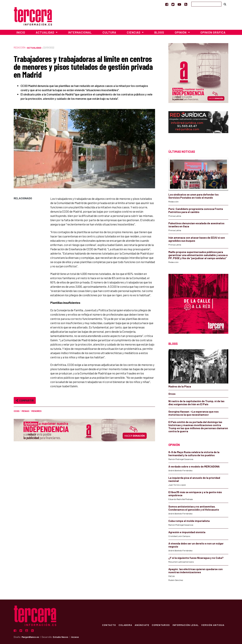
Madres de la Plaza (180, 386)
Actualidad (34, 48)
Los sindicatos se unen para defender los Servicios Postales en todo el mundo (193, 196)
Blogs (159, 32)
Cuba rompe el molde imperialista (189, 521)
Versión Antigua (213, 625)
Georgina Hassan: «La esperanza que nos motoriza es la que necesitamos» (193, 413)
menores (36, 411)
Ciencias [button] (134, 32)
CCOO (16, 411)
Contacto (108, 625)
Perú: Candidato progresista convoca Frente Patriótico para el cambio (196, 210)
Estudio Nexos (60, 637)
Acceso (75, 637)
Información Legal (185, 625)
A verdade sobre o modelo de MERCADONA (194, 466)
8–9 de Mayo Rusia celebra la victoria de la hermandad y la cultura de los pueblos (194, 454)
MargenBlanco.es (30, 637)
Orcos (172, 394)
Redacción (19, 48)
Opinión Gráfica (213, 32)
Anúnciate (141, 625)
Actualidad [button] (45, 32)
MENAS (25, 411)
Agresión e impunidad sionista (187, 532)
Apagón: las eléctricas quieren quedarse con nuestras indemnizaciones (196, 571)
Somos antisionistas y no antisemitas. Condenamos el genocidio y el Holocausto (194, 508)
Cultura (109, 32)
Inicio (21, 32)
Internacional (80, 32)
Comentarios (160, 625)
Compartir (25, 400)
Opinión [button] (181, 32)
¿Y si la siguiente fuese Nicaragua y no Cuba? (196, 558)
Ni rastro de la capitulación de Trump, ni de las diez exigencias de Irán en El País (196, 403)
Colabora (125, 625)
